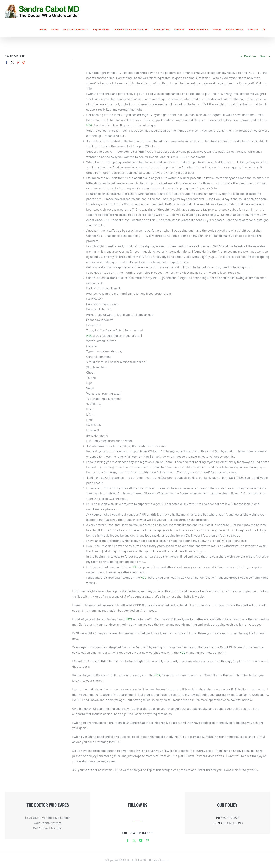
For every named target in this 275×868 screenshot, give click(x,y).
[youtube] (141, 840)
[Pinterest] (18, 62)
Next (263, 56)
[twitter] (134, 840)
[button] (264, 29)
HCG (90, 125)
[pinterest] (147, 840)
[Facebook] (7, 62)
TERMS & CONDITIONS (227, 823)
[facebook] (128, 840)
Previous (250, 56)
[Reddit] (24, 62)
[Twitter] (12, 62)
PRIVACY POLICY (227, 818)
